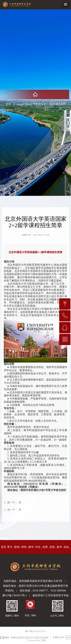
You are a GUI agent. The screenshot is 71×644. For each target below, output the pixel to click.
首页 (8, 104)
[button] (66, 5)
